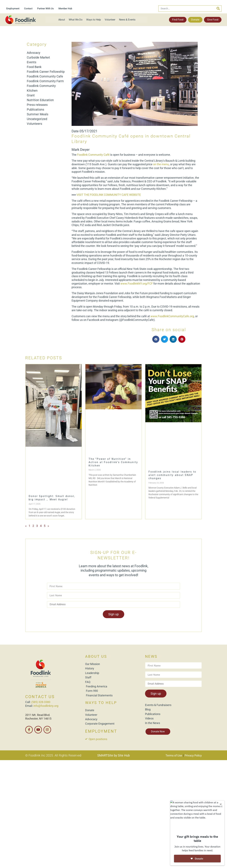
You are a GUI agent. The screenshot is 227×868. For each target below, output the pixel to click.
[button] (156, 339)
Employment (13, 9)
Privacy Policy (193, 755)
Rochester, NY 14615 (38, 719)
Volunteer (110, 20)
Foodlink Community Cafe (45, 76)
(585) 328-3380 (41, 702)
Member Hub (65, 9)
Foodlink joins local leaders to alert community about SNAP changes (172, 475)
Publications (35, 109)
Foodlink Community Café (93, 155)
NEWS (151, 656)
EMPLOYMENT (101, 731)
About (62, 20)
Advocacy (33, 53)
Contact (28, 9)
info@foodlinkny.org (46, 706)
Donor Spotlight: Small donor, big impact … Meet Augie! (52, 498)
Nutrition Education (40, 100)
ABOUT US (96, 656)
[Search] (218, 9)
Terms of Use (174, 755)
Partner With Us (45, 9)
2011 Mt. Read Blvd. (38, 715)
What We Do (76, 20)
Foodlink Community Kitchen (41, 88)
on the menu (161, 164)
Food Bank (34, 67)
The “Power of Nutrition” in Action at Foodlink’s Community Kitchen (113, 462)
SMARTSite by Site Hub (113, 755)
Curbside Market (38, 57)
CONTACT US (40, 697)
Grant (31, 95)
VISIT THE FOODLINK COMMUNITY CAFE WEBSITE (109, 195)
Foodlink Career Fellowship (46, 72)
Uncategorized (37, 119)
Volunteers (34, 124)
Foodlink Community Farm (45, 81)
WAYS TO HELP (101, 703)
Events (32, 62)
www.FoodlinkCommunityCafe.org (172, 316)
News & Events (127, 20)
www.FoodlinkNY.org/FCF (137, 284)
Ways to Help (94, 20)
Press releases (37, 105)
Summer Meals (38, 114)
